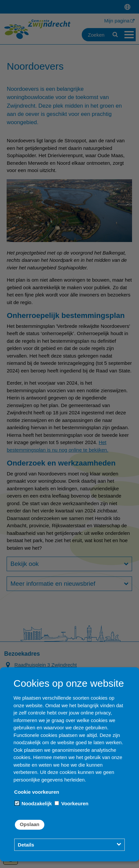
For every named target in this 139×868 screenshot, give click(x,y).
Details (26, 845)
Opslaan (30, 824)
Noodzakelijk (33, 803)
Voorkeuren (71, 803)
